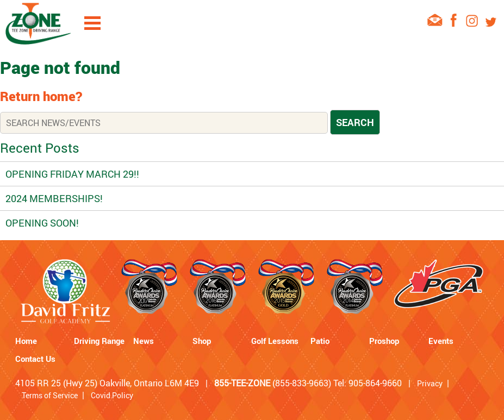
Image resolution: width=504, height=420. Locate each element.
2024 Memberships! (54, 198)
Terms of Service (50, 395)
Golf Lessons (275, 341)
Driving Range (99, 341)
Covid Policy (112, 395)
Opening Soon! (42, 223)
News (144, 341)
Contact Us (35, 359)
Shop (202, 341)
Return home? (41, 96)
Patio (320, 341)
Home (26, 341)
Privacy (430, 383)
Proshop (384, 341)
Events (441, 341)
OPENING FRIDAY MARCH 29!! (72, 174)
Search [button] (355, 122)
